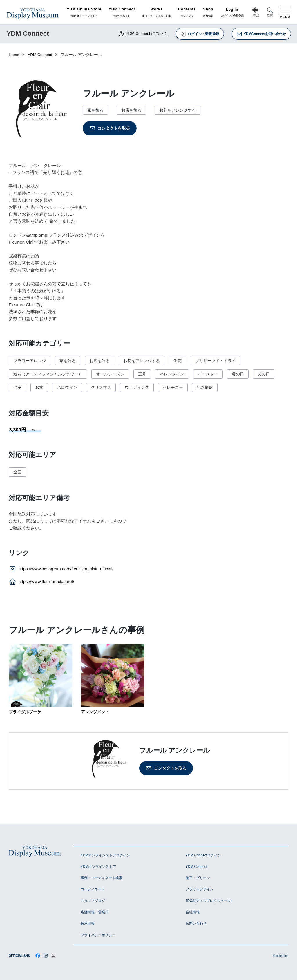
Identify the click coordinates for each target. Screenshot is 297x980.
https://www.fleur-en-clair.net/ (41, 582)
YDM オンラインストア (84, 12)
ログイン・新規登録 (200, 34)
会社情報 (193, 912)
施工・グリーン (198, 878)
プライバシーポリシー (98, 935)
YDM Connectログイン (203, 855)
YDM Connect (40, 55)
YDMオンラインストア (98, 867)
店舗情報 (208, 12)
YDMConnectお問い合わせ (261, 34)
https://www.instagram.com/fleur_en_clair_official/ (61, 569)
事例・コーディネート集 (156, 12)
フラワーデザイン (200, 889)
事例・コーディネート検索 (102, 878)
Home (14, 55)
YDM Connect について (143, 34)
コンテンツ (187, 12)
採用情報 (88, 923)
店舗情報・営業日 (95, 912)
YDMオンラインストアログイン (105, 855)
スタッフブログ (93, 901)
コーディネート (93, 889)
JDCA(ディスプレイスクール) (209, 901)
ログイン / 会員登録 (232, 13)
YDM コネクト (122, 12)
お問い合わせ (196, 923)
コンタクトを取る (110, 128)
